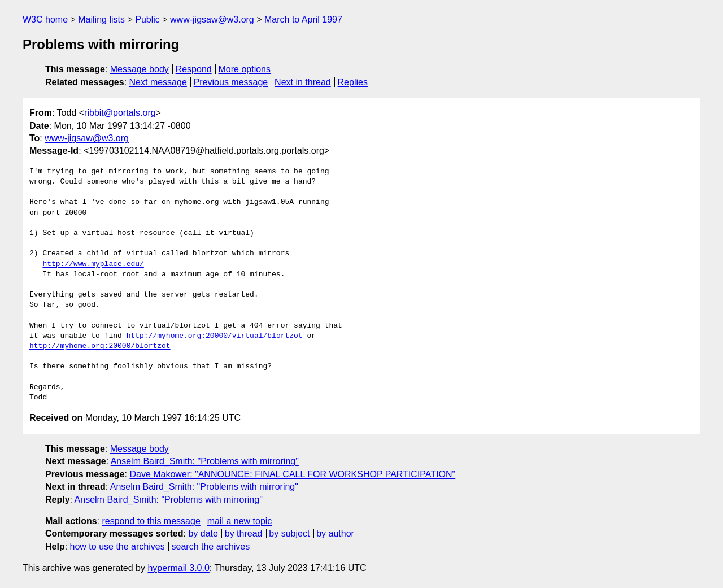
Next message (158, 82)
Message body (140, 69)
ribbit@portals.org (120, 113)
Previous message (231, 82)
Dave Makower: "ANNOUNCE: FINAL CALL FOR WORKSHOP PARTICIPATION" (292, 474)
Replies (353, 82)
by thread (244, 533)
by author (335, 533)
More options (245, 69)
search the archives (211, 546)
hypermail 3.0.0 (178, 568)
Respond (194, 69)
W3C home (45, 19)
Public (147, 19)
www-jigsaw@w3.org (212, 19)
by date (203, 533)
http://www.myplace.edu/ (93, 264)
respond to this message (151, 521)
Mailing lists (101, 19)
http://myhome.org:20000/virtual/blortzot (215, 336)
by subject (289, 533)
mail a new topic (240, 521)
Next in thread (303, 82)
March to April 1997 (303, 19)
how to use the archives (117, 546)
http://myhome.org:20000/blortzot (100, 346)
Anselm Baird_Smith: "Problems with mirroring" (205, 461)
